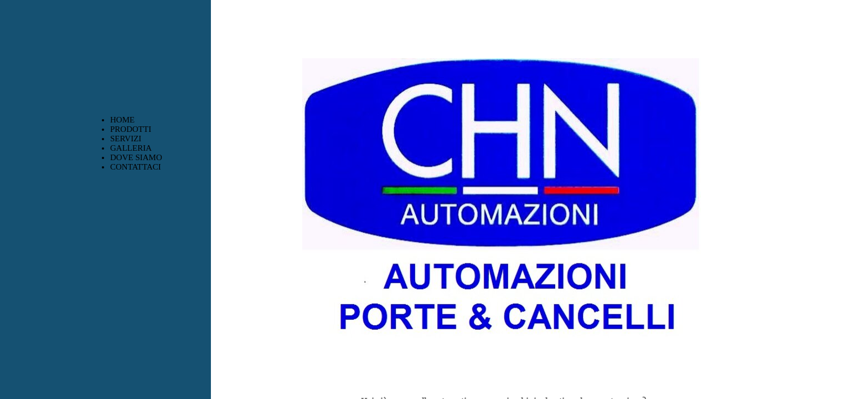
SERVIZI (126, 139)
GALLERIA (131, 148)
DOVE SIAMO (136, 157)
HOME (122, 120)
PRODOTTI (131, 129)
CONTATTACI (136, 167)
